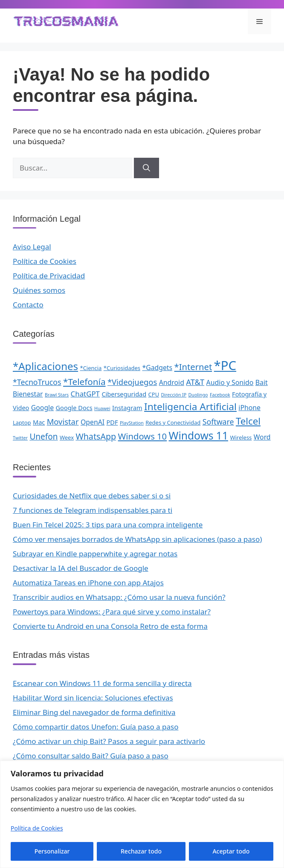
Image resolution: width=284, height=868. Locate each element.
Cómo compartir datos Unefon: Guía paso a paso (96, 727)
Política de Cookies (37, 828)
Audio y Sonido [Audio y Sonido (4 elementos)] (230, 382)
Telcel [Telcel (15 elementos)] (248, 421)
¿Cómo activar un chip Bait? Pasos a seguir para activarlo (109, 741)
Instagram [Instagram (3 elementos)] (127, 408)
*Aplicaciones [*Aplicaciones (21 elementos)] (45, 366)
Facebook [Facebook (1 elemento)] (220, 395)
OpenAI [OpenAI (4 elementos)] (93, 422)
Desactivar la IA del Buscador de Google (81, 568)
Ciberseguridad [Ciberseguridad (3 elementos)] (124, 394)
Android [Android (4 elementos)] (172, 382)
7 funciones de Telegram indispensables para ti (93, 510)
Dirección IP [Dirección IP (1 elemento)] (174, 395)
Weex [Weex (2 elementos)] (67, 437)
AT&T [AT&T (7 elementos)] (195, 382)
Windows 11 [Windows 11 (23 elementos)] (199, 435)
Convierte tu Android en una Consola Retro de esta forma (110, 626)
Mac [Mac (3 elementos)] (39, 422)
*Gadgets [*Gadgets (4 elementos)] (157, 367)
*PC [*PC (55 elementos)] (225, 365)
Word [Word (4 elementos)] (262, 437)
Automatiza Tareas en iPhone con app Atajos (88, 583)
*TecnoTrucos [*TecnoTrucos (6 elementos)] (37, 382)
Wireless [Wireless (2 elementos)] (241, 437)
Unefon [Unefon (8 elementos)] (43, 437)
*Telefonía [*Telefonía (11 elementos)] (84, 382)
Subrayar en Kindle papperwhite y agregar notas (95, 554)
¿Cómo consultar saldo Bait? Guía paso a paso (91, 756)
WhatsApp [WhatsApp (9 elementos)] (96, 436)
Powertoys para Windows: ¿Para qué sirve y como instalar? (112, 612)
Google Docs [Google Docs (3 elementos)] (74, 408)
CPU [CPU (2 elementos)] (154, 394)
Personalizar (52, 851)
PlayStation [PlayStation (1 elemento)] (132, 423)
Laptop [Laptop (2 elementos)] (22, 422)
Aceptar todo (231, 851)
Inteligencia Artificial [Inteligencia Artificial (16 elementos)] (190, 407)
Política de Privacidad (49, 276)
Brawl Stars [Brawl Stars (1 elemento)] (57, 395)
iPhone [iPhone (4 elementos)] (249, 408)
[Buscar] (146, 168)
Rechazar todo (141, 851)
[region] (142, 814)
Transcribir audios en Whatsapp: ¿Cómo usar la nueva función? (119, 597)
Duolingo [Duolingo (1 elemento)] (198, 395)
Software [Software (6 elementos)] (218, 422)
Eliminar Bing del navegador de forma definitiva (94, 712)
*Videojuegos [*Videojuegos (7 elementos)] (132, 382)
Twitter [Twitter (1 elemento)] (20, 438)
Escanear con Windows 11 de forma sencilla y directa (102, 683)
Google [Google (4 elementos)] (42, 408)
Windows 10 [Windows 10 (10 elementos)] (143, 436)
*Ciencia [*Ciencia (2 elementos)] (91, 368)
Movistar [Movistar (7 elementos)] (63, 421)
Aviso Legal (32, 247)
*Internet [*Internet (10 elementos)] (193, 367)
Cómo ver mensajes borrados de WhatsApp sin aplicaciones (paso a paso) (137, 539)
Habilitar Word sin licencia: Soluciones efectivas (93, 698)
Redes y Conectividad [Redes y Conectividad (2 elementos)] (173, 422)
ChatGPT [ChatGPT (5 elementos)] (85, 394)
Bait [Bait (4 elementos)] (262, 382)
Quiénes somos (39, 290)
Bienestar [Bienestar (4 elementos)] (28, 394)
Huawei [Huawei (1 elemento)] (102, 408)
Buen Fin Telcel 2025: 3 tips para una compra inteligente (108, 525)
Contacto (28, 305)
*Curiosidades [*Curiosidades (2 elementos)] (122, 368)
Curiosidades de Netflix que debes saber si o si (92, 496)
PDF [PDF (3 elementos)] (112, 422)
